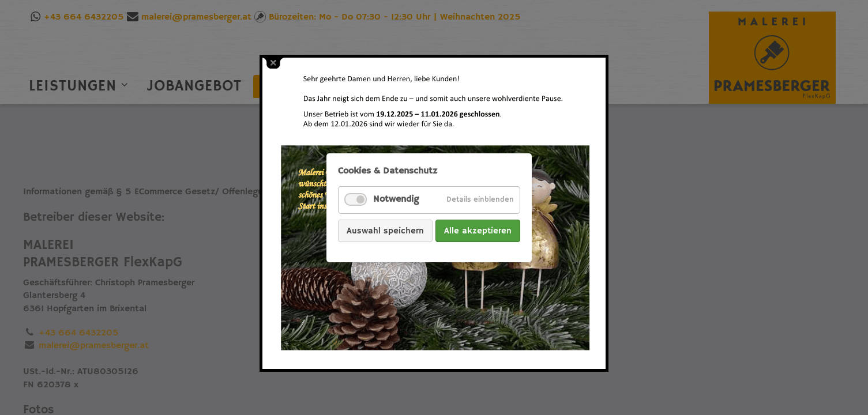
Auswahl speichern (385, 230)
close (273, 63)
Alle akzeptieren (478, 230)
